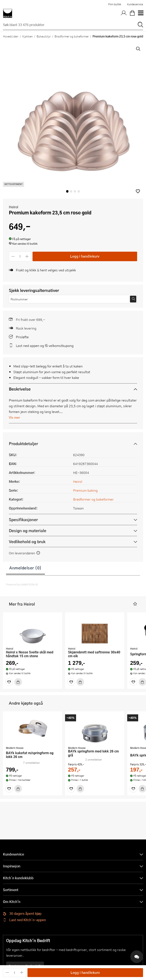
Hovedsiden (11, 36)
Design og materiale (28, 531)
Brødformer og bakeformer (72, 36)
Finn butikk (115, 4)
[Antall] (20, 256)
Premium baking (85, 490)
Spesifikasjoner (23, 520)
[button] (138, 191)
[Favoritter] (9, 682)
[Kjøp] (18, 682)
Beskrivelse (20, 389)
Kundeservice (135, 4)
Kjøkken (27, 36)
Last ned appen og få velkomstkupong (45, 346)
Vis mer (14, 417)
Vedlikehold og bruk (27, 542)
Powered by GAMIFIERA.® (22, 584)
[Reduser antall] (13, 256)
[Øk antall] (27, 256)
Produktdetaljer (23, 444)
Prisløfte (22, 337)
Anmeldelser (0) (25, 568)
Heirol (14, 207)
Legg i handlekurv (85, 256)
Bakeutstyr (44, 36)
